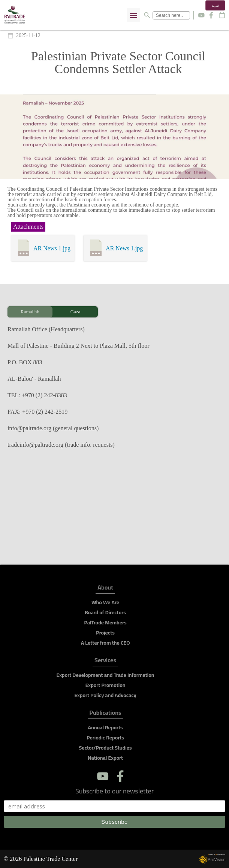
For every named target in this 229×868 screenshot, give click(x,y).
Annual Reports (105, 727)
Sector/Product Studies (106, 748)
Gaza (76, 312)
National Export (105, 758)
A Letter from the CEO (106, 643)
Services (105, 661)
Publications (106, 714)
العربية (215, 6)
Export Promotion (106, 685)
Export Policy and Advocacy (105, 695)
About (105, 589)
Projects (105, 633)
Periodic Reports (105, 738)
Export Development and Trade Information (106, 675)
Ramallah (30, 312)
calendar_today (222, 15)
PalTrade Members (105, 623)
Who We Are (105, 602)
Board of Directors (105, 612)
